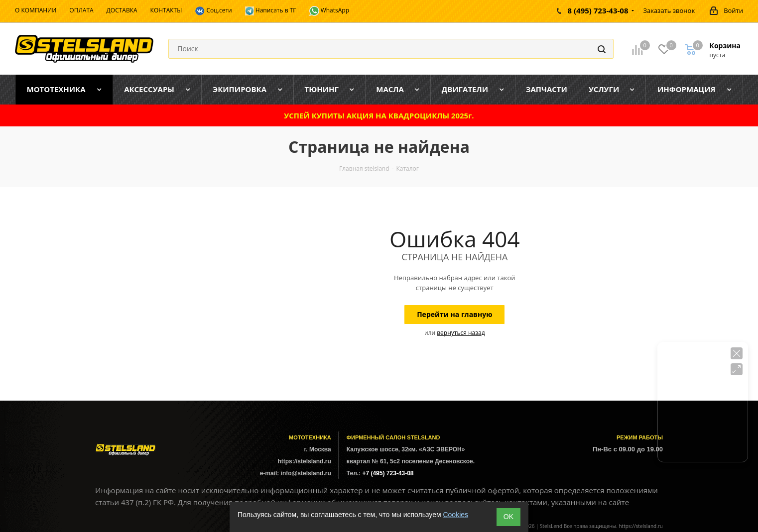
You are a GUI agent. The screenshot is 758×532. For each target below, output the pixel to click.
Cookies (455, 515)
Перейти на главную (454, 314)
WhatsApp (329, 11)
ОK (508, 517)
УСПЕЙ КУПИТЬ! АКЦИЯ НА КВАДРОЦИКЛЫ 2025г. (379, 115)
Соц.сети (213, 11)
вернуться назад (461, 333)
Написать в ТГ (271, 11)
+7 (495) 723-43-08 (388, 473)
